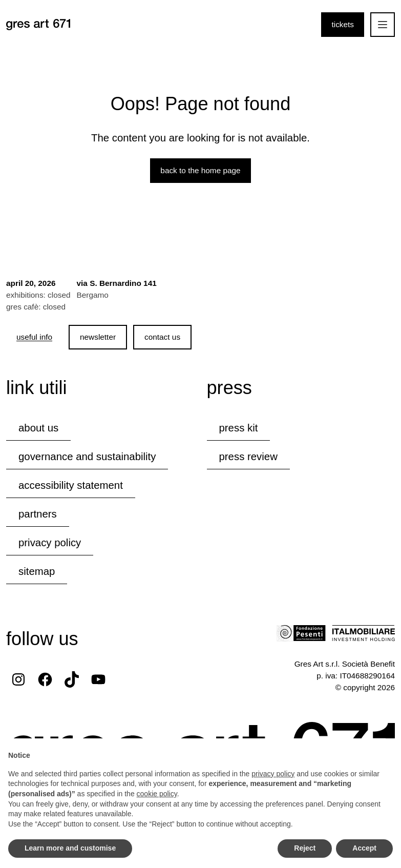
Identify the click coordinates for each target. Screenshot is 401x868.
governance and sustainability (87, 457)
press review (248, 457)
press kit (239, 428)
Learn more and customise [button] (70, 848)
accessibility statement (71, 485)
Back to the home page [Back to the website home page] (200, 170)
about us (38, 428)
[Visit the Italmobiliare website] (363, 633)
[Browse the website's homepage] (38, 25)
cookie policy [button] (157, 794)
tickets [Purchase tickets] (343, 24)
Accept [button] (364, 848)
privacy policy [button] (273, 774)
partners (38, 514)
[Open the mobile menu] (383, 25)
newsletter (98, 337)
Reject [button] (305, 848)
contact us (162, 337)
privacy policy (50, 543)
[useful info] (34, 337)
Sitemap (37, 571)
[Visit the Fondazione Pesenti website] (301, 633)
